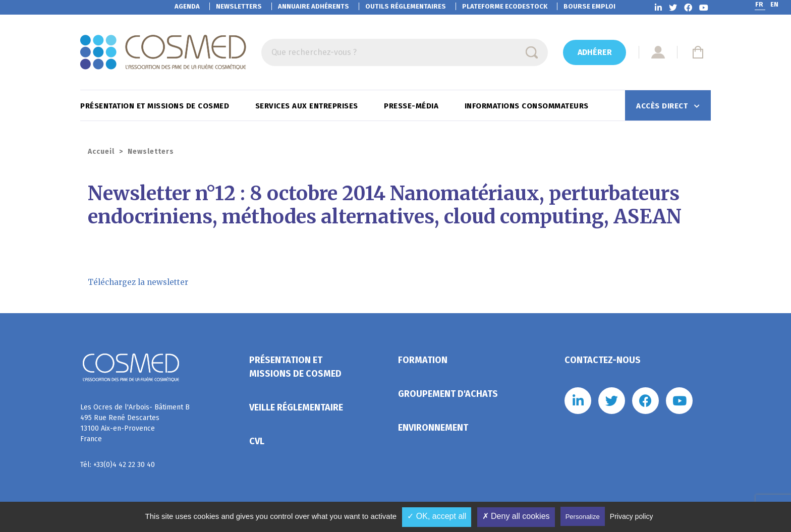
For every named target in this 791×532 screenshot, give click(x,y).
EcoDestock (505, 6)
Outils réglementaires (406, 6)
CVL (257, 441)
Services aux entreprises (308, 106)
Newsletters (239, 6)
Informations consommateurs (528, 106)
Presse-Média (412, 106)
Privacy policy (632, 516)
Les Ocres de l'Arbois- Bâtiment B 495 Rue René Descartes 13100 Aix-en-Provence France (135, 423)
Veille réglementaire (296, 407)
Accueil (101, 152)
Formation (423, 360)
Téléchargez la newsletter (138, 282)
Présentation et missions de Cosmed (156, 106)
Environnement (433, 428)
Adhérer (595, 52)
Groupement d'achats (448, 394)
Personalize (583, 517)
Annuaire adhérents (314, 6)
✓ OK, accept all (437, 516)
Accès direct (663, 106)
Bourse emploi (589, 6)
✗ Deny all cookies (516, 516)
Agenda (187, 6)
